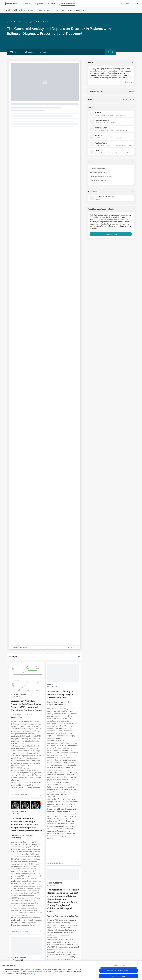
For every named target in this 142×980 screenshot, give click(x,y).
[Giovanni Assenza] (111, 121)
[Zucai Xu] (111, 114)
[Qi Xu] (111, 152)
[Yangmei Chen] (111, 129)
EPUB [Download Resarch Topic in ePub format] (132, 91)
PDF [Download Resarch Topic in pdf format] (125, 91)
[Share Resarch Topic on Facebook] (127, 99)
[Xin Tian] (111, 137)
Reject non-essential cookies (119, 971)
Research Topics (43, 22)
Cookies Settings (119, 965)
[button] (30, 52)
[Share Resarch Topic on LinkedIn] (130, 99)
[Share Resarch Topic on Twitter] (124, 99)
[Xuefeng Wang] (111, 144)
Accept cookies (119, 976)
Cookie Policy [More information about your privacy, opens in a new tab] (30, 974)
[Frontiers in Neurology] (111, 198)
